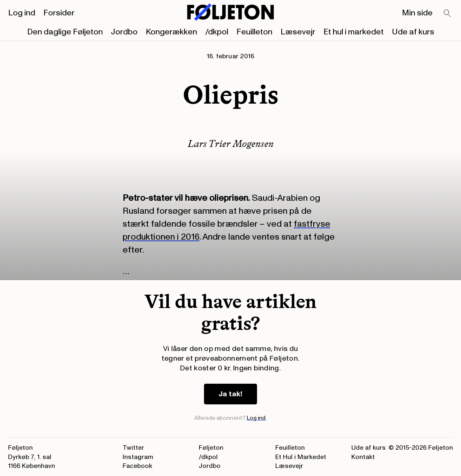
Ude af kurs (413, 32)
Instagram (138, 457)
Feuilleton (254, 32)
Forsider (59, 13)
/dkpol (217, 32)
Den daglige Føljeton (65, 32)
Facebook (137, 466)
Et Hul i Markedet (301, 457)
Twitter (133, 448)
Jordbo (124, 32)
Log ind (22, 13)
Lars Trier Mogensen (231, 143)
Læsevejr (298, 32)
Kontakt (363, 457)
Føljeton (211, 448)
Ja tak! (230, 394)
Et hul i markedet (354, 32)
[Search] (448, 14)
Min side (417, 13)
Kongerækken (171, 32)
